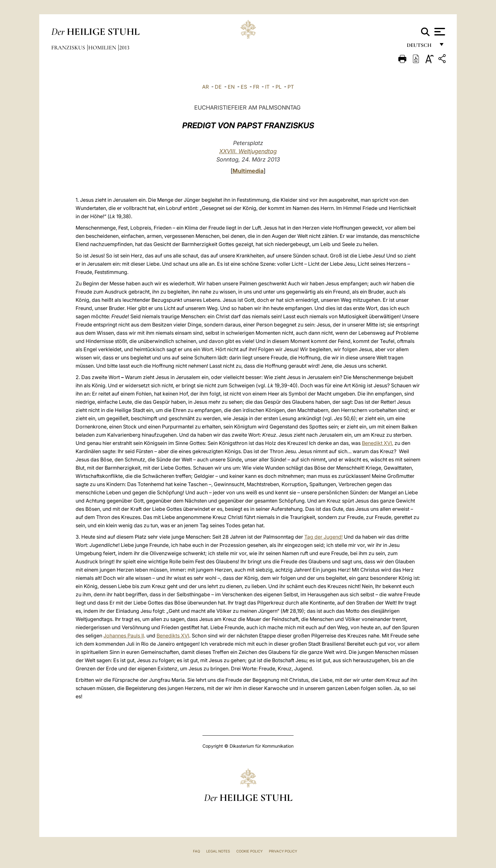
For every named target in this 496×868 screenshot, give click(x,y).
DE (218, 87)
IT (267, 87)
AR (205, 87)
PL (279, 87)
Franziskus (69, 48)
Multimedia (248, 171)
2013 (124, 48)
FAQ (196, 851)
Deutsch (421, 47)
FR (256, 87)
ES (244, 87)
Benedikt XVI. (378, 443)
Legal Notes (218, 851)
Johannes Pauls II (124, 636)
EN (231, 87)
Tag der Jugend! (323, 537)
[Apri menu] (439, 32)
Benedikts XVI (173, 636)
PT (291, 87)
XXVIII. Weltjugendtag (248, 151)
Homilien (103, 48)
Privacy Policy (283, 851)
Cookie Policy (249, 851)
